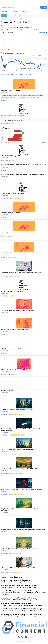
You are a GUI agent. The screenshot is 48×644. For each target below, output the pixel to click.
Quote (8, 29)
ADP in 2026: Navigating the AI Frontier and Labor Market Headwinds (19, 549)
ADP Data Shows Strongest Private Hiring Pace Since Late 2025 (18, 410)
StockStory (5, 101)
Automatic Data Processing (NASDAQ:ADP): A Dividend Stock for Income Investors (23, 175)
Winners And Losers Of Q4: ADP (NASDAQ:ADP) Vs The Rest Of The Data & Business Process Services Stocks (23, 390)
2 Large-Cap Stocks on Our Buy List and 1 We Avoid (15, 330)
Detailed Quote (43, 32)
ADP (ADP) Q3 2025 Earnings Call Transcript (13, 115)
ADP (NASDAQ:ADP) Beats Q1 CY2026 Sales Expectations (16, 213)
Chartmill (4, 171)
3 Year (26, 74)
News (8, 19)
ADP (28, 22)
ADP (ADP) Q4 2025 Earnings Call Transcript (13, 291)
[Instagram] (29, 637)
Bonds (19, 494)
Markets (4, 16)
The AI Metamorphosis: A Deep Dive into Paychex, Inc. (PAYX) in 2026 (19, 469)
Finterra (4, 473)
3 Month (17, 74)
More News (44, 77)
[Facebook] (22, 637)
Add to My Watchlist (28, 27)
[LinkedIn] (26, 637)
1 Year (21, 74)
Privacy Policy (28, 633)
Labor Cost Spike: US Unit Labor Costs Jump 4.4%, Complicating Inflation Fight (22, 490)
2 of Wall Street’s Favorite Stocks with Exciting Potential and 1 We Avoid (20, 253)
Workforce (22, 435)
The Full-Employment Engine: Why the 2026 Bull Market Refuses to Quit (20, 450)
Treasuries (23, 19)
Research (36, 29)
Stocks (10, 16)
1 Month (12, 74)
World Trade (23, 414)
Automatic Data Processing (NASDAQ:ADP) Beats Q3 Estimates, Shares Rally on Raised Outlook (24, 165)
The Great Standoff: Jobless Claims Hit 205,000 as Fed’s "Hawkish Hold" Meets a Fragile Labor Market (22, 430)
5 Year (30, 74)
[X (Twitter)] (19, 637)
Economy (19, 414)
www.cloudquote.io (34, 630)
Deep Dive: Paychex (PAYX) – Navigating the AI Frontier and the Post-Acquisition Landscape (22, 510)
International (18, 19)
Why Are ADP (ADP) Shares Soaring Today (12, 91)
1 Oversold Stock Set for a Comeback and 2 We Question (16, 370)
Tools (21, 16)
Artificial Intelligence (15, 198)
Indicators (24, 11)
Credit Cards (18, 515)
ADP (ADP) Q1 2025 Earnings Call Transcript (13, 156)
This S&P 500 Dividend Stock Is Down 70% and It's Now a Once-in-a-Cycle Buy (22, 272)
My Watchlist (15, 11)
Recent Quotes (5, 11)
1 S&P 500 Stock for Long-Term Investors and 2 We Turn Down (17, 311)
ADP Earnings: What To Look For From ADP (12, 232)
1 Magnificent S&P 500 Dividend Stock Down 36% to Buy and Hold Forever (21, 568)
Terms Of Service (37, 633)
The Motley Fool (5, 124)
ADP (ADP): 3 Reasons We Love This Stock (12, 349)
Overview (4, 19)
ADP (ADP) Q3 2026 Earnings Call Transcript (13, 194)
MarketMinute (5, 414)
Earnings (13, 124)
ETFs (16, 16)
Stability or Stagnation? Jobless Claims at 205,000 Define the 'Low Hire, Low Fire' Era (23, 530)
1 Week (7, 74)
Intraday (3, 74)
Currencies (12, 19)
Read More (44, 142)
